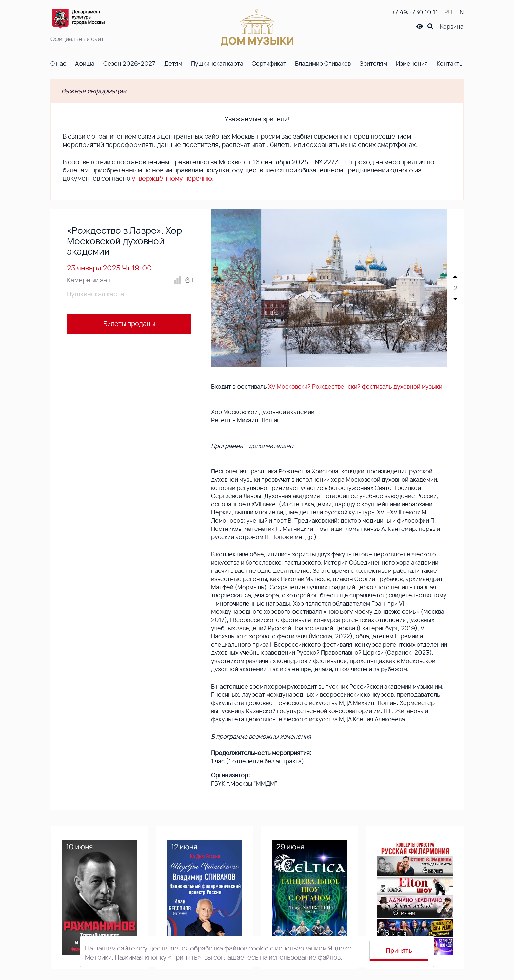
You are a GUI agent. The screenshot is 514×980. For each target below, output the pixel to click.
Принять (399, 950)
